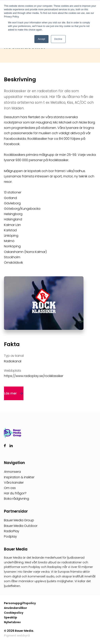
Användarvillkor (16, 608)
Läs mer (10, 393)
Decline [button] (58, 39)
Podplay (10, 536)
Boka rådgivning (17, 499)
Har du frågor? (15, 493)
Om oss (10, 488)
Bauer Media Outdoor (21, 526)
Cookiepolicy (14, 613)
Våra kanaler (14, 483)
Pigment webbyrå (17, 635)
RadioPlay (12, 531)
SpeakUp (11, 617)
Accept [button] (41, 39)
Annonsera (12, 472)
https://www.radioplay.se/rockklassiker (34, 376)
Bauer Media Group (19, 520)
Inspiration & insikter (19, 477)
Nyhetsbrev (12, 622)
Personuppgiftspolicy (20, 603)
